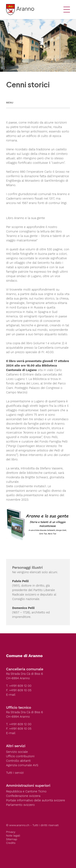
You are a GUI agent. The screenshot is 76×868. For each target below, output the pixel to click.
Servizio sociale (17, 752)
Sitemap (12, 839)
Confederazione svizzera (23, 796)
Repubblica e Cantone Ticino (26, 791)
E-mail (11, 695)
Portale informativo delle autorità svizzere (36, 800)
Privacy (11, 832)
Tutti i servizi (15, 773)
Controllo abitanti (18, 761)
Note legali (13, 835)
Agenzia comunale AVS (22, 765)
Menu (10, 103)
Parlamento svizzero (20, 805)
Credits (11, 843)
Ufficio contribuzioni (20, 756)
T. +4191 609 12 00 (19, 686)
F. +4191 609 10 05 (19, 690)
